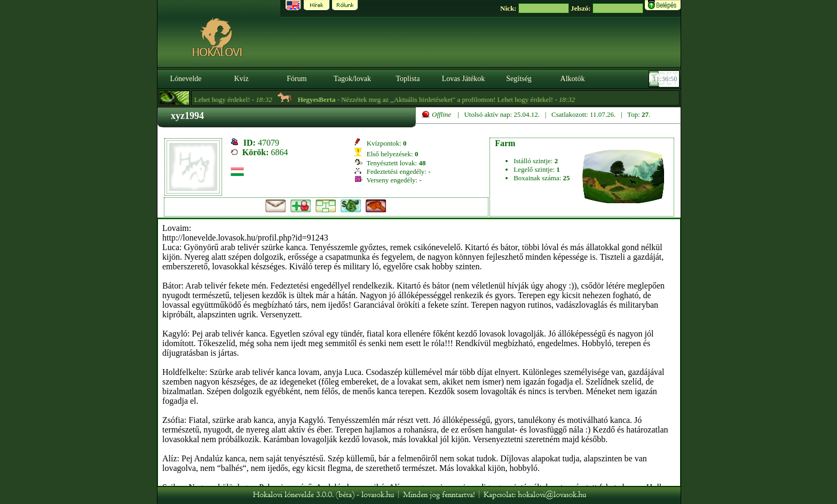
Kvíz (241, 79)
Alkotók (573, 79)
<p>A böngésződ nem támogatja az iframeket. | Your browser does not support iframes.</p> (419, 353)
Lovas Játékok (463, 79)
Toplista (408, 79)
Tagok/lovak (352, 79)
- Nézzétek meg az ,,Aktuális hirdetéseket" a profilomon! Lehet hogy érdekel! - (440, 99)
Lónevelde (185, 79)
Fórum (297, 79)
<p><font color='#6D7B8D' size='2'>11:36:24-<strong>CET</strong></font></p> (665, 79)
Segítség (519, 79)
